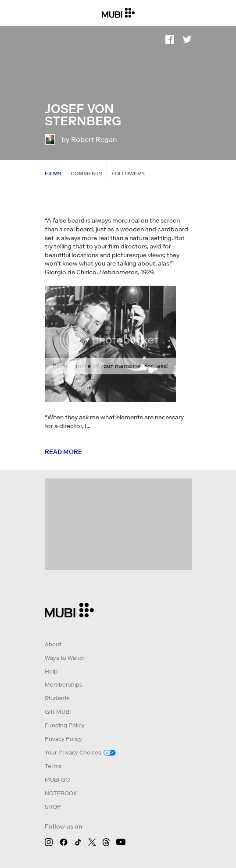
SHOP (53, 807)
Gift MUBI (58, 712)
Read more (63, 452)
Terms (53, 766)
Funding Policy (65, 725)
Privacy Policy (63, 739)
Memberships (64, 685)
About (53, 644)
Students (57, 698)
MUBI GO (57, 780)
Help (51, 671)
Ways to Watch (65, 658)
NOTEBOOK (61, 793)
